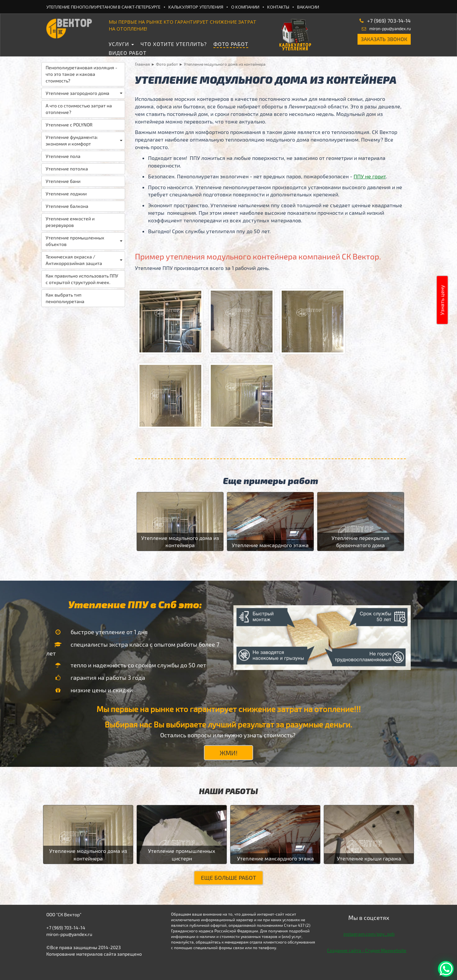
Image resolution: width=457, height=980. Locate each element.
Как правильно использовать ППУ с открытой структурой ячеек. (82, 279)
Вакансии (308, 7)
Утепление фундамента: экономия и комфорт (84, 140)
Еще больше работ (229, 878)
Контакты (278, 7)
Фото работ (231, 44)
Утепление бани (63, 181)
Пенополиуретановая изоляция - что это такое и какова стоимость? (81, 74)
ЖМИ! (229, 753)
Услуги (121, 44)
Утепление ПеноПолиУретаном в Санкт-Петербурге (103, 7)
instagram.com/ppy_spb (369, 934)
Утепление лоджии (66, 194)
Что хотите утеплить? (174, 44)
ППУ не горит (370, 176)
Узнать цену (442, 300)
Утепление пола (63, 156)
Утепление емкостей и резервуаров (70, 222)
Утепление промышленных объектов (84, 241)
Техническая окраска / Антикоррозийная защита (84, 260)
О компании (245, 7)
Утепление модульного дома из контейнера (225, 64)
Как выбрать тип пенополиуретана (65, 298)
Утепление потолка (67, 169)
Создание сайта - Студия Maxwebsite (367, 950)
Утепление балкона (67, 206)
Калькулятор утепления (196, 7)
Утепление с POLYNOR (69, 125)
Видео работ (128, 53)
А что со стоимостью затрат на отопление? (79, 109)
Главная (142, 64)
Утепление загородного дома (84, 93)
